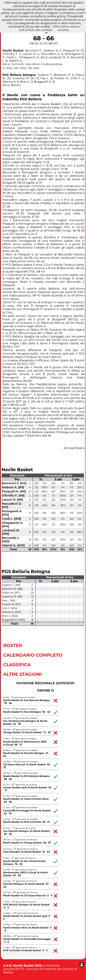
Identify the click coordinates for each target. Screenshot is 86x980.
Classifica (17, 665)
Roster (13, 646)
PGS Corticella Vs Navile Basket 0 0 (25, 950)
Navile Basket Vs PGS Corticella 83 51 (26, 822)
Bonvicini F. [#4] (14, 483)
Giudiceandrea (52, 64)
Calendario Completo (33, 655)
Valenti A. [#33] (13, 545)
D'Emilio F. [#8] (13, 495)
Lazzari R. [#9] (12, 500)
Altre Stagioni (22, 674)
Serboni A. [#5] (13, 487)
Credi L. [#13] (11, 519)
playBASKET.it (14, 969)
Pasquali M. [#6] (14, 491)
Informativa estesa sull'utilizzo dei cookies (49, 28)
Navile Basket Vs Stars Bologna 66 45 (27, 712)
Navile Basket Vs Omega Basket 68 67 (27, 843)
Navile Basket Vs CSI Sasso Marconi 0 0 (28, 896)
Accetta (63, 30)
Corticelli (17, 64)
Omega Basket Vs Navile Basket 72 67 (27, 732)
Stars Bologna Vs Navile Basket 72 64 (27, 852)
